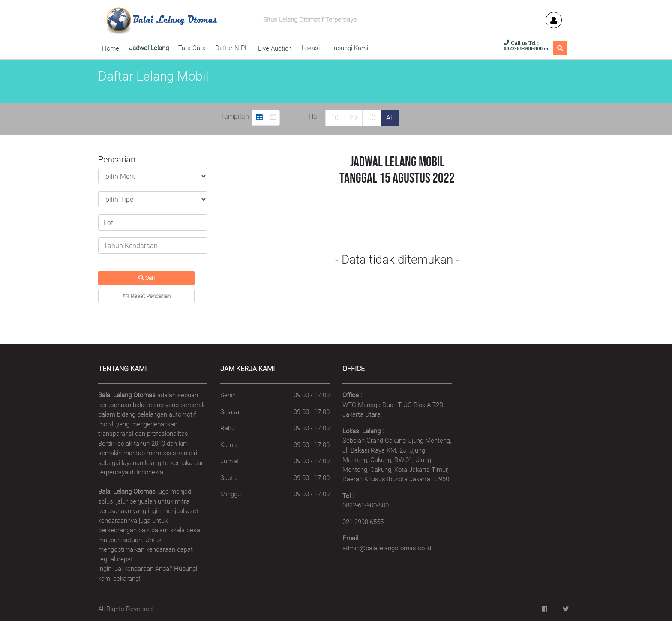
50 (372, 118)
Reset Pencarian (147, 296)
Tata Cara (192, 48)
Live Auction (275, 48)
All (390, 118)
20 (353, 118)
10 (335, 118)
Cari (147, 278)
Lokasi (311, 48)
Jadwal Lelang (149, 48)
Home (111, 48)
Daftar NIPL (232, 48)
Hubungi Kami (350, 48)
